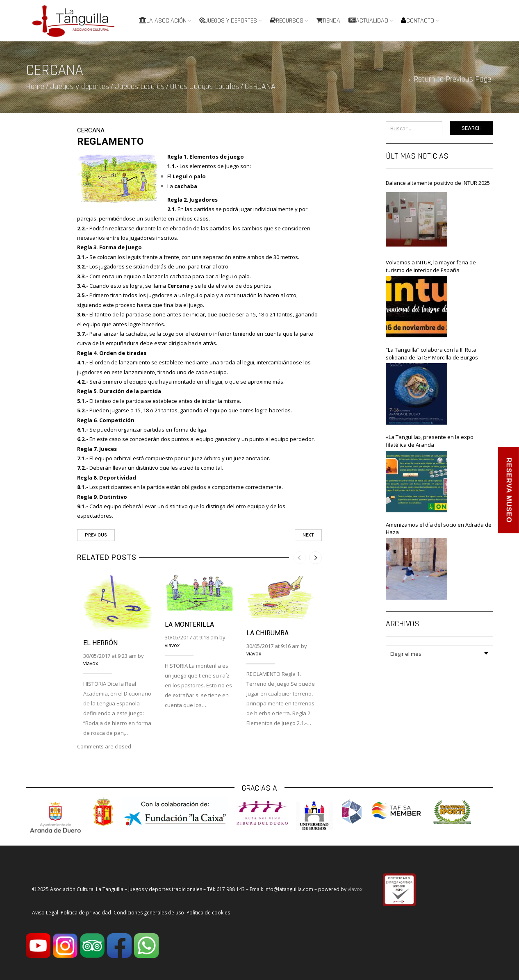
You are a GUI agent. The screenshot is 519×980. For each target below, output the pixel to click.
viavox (91, 663)
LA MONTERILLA (189, 624)
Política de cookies (208, 913)
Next (308, 535)
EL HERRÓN (100, 643)
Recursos (287, 21)
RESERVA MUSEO (509, 490)
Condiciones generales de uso (149, 913)
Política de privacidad (86, 913)
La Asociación (163, 21)
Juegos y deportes (228, 21)
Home (35, 86)
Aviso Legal (45, 913)
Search (472, 128)
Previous (96, 535)
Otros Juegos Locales (205, 86)
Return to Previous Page (452, 79)
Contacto (418, 21)
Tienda (328, 21)
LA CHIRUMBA (267, 633)
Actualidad (368, 21)
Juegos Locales (140, 86)
